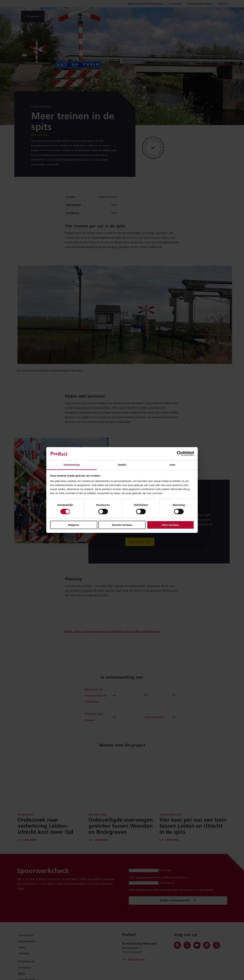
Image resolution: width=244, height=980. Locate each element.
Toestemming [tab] (72, 465)
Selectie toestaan (122, 525)
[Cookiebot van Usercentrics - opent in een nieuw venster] (179, 454)
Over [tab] (172, 465)
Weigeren (74, 525)
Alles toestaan (170, 525)
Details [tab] (122, 465)
